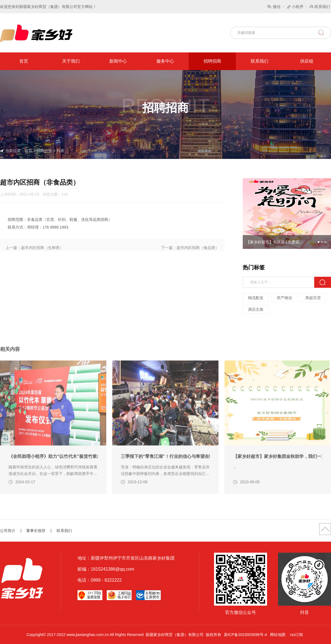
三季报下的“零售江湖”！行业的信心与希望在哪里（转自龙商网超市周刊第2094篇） (165, 472)
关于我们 (71, 61)
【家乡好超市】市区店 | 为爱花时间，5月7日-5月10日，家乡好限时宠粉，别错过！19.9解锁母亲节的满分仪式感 (276, 242)
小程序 (298, 7)
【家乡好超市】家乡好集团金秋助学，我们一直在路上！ (278, 472)
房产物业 (284, 298)
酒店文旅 (256, 309)
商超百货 (313, 298)
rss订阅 (296, 635)
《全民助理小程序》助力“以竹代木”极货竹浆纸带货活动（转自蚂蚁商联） (53, 472)
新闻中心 (118, 61)
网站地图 (278, 635)
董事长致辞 (36, 531)
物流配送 (256, 298)
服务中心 (165, 61)
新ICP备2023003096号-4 (245, 635)
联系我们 (322, 7)
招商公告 (44, 151)
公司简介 (8, 531)
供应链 (307, 61)
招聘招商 (212, 61)
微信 (277, 7)
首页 (24, 61)
